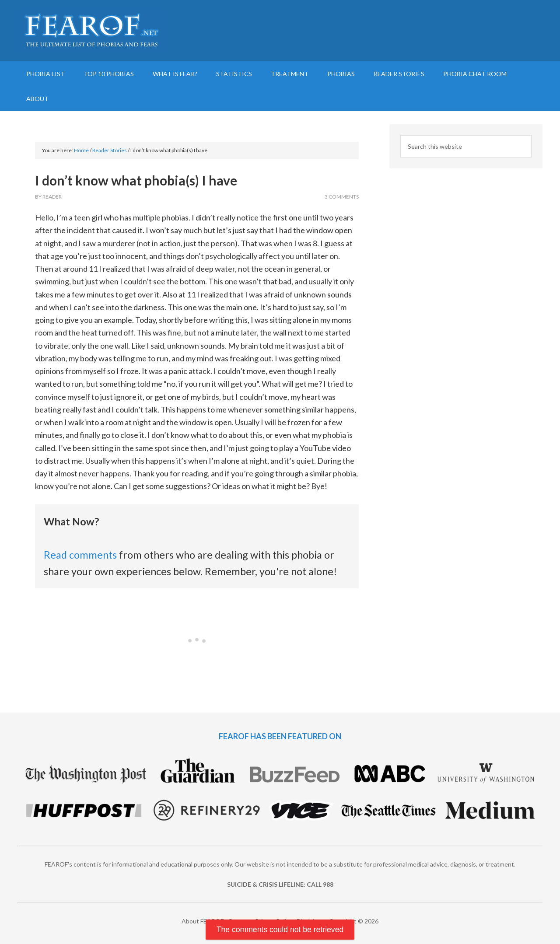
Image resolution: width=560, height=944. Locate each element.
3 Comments (342, 197)
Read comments (80, 555)
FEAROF (92, 31)
